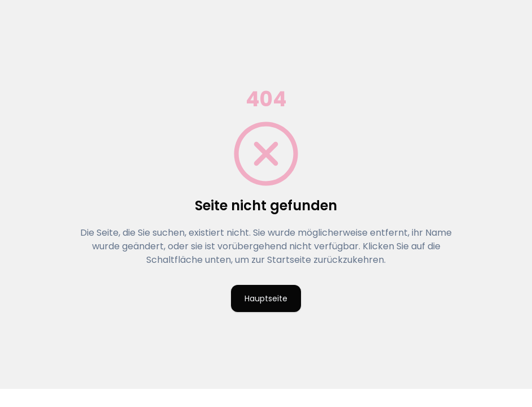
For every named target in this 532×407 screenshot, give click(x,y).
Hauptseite (266, 298)
